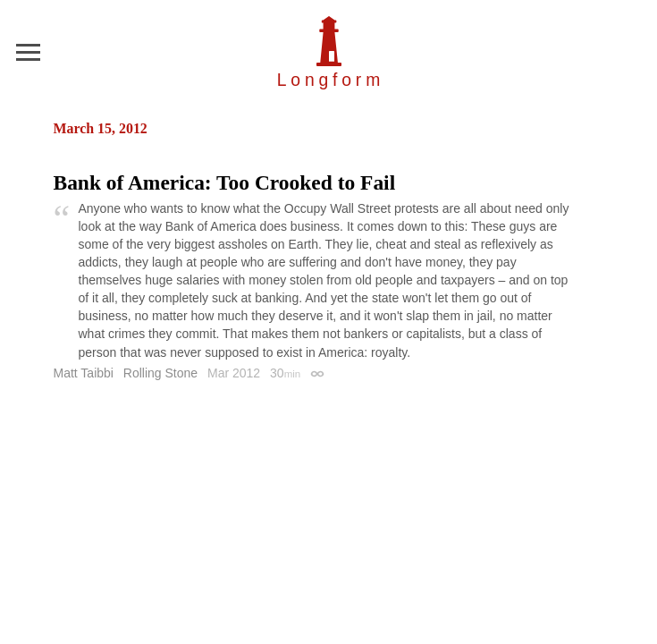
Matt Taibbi (84, 373)
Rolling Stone (160, 373)
